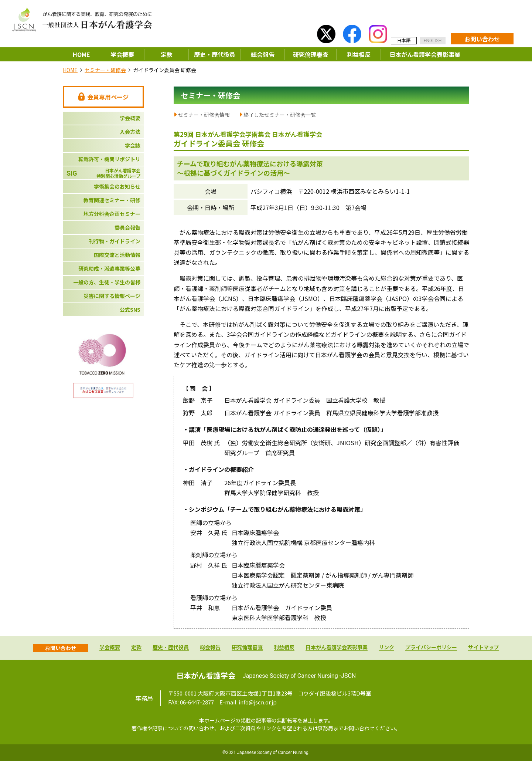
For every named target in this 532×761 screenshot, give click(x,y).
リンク (386, 648)
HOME (81, 54)
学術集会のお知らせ (117, 186)
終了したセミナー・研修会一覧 (280, 115)
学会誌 (133, 145)
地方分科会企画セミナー (112, 214)
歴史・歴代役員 (215, 54)
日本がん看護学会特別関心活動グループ (103, 173)
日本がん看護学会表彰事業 (425, 54)
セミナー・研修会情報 (204, 115)
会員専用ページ (103, 97)
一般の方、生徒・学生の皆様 (107, 282)
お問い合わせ (482, 39)
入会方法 (130, 132)
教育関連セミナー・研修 (112, 200)
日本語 (404, 40)
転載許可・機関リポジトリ (109, 159)
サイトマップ (484, 648)
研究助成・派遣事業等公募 (109, 268)
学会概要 (122, 54)
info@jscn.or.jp (258, 702)
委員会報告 (127, 227)
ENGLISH (433, 41)
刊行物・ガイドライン (115, 241)
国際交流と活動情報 (117, 255)
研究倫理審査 (311, 54)
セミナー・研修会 (105, 70)
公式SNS (130, 310)
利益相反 (359, 54)
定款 (167, 54)
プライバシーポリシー (431, 648)
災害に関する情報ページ (112, 296)
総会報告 (263, 54)
